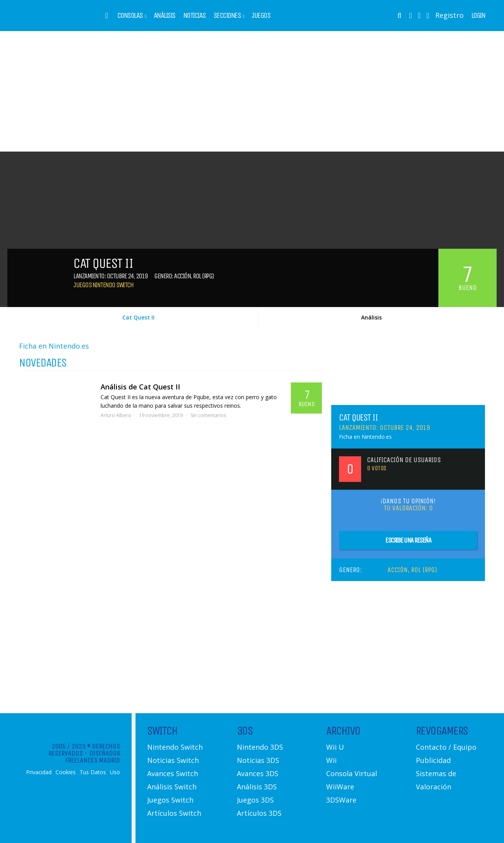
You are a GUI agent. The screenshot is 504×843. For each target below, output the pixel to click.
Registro (449, 15)
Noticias (195, 16)
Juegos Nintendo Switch (103, 285)
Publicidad (433, 760)
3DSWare (341, 800)
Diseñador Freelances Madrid (93, 757)
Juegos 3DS (255, 800)
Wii (331, 760)
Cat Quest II (138, 317)
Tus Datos (93, 772)
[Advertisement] (252, 91)
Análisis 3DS (257, 787)
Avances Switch (173, 773)
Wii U (335, 747)
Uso (115, 772)
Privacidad (39, 772)
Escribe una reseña (408, 540)
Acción (182, 276)
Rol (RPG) (203, 276)
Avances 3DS (258, 773)
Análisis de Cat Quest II (140, 387)
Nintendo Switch (175, 747)
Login (478, 16)
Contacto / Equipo (446, 747)
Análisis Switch (172, 787)
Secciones (227, 16)
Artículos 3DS (259, 813)
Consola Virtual (352, 773)
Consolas (130, 16)
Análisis (165, 16)
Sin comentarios (208, 415)
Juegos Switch (170, 800)
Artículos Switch (174, 813)
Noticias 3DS (258, 760)
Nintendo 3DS (260, 747)
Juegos (261, 16)
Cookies (66, 772)
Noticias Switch (173, 760)
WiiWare (340, 787)
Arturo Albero (116, 415)
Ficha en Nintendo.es (54, 346)
